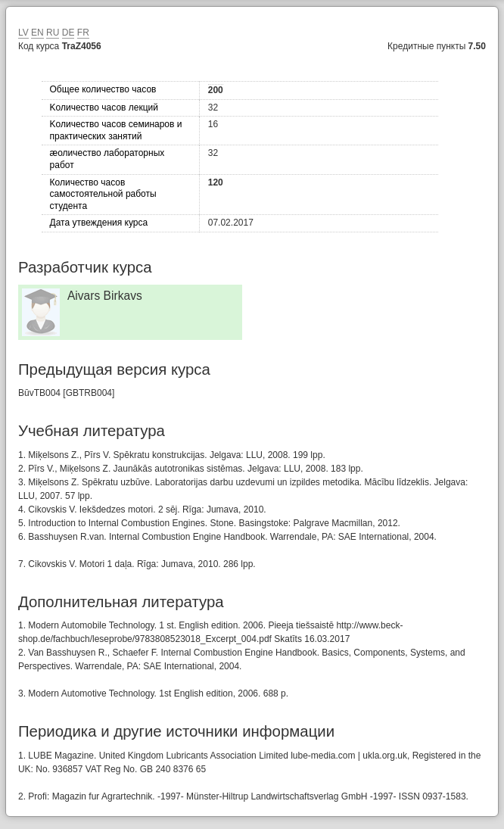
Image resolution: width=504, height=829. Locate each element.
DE (68, 33)
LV (23, 33)
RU (53, 33)
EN (37, 33)
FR (83, 33)
